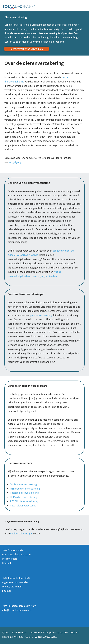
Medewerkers (10, 559)
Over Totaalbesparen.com (16, 554)
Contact (7, 563)
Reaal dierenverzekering (23, 505)
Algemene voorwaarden (15, 582)
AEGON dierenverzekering (24, 501)
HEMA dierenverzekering (23, 497)
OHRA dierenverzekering (23, 484)
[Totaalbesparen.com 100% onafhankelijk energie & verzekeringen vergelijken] (20, 7)
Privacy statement (12, 586)
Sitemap (7, 591)
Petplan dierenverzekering (24, 493)
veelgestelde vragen (21, 533)
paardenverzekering (41, 315)
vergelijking (15, 162)
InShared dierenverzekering (25, 489)
